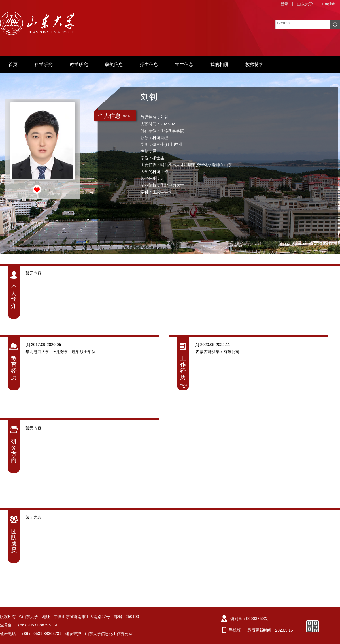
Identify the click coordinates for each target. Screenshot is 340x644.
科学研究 (44, 64)
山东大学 (305, 4)
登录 (284, 4)
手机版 (235, 630)
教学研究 (79, 64)
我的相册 (219, 64)
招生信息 (149, 64)
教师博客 (254, 64)
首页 (13, 64)
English (329, 4)
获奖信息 (114, 64)
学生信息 (184, 64)
